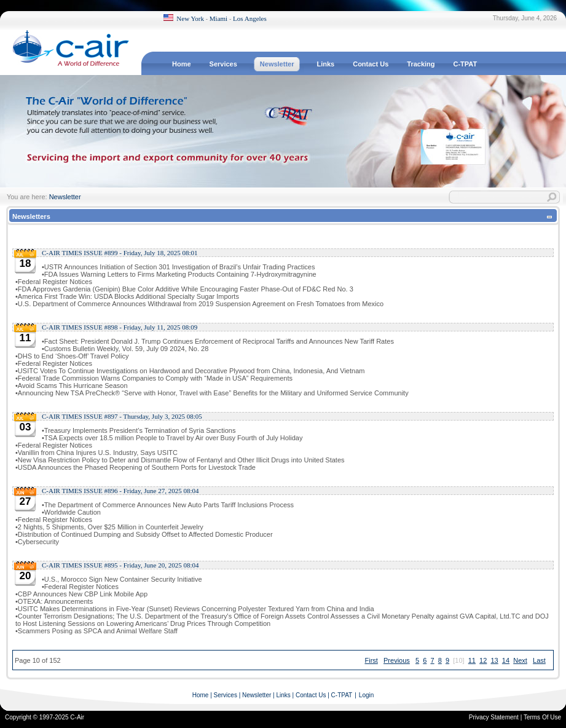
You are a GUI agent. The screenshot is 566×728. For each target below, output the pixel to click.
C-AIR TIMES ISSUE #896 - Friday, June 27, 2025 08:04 (120, 491)
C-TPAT (342, 695)
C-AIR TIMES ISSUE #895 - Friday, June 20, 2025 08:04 (120, 565)
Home (201, 695)
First (371, 660)
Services (226, 695)
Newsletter (65, 197)
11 (472, 660)
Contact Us (311, 695)
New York (190, 18)
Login (366, 695)
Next (520, 660)
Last (539, 660)
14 (506, 660)
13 (494, 660)
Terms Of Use (542, 717)
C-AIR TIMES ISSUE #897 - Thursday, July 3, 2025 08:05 (122, 416)
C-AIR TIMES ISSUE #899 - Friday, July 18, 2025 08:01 (120, 253)
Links (283, 695)
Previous (397, 660)
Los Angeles (250, 18)
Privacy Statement (494, 717)
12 (483, 660)
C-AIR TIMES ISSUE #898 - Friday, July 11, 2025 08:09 (120, 327)
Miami (218, 18)
